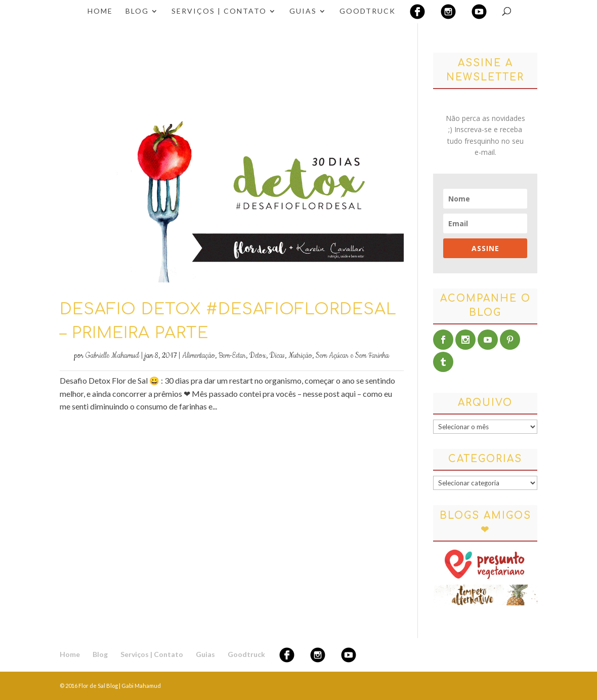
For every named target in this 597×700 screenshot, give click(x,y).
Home (100, 11)
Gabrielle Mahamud (112, 356)
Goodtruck (368, 11)
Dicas (277, 356)
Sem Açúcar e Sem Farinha (352, 356)
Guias (303, 11)
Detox (258, 356)
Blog (137, 11)
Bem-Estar (232, 356)
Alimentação (199, 356)
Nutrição (300, 356)
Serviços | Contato (219, 11)
